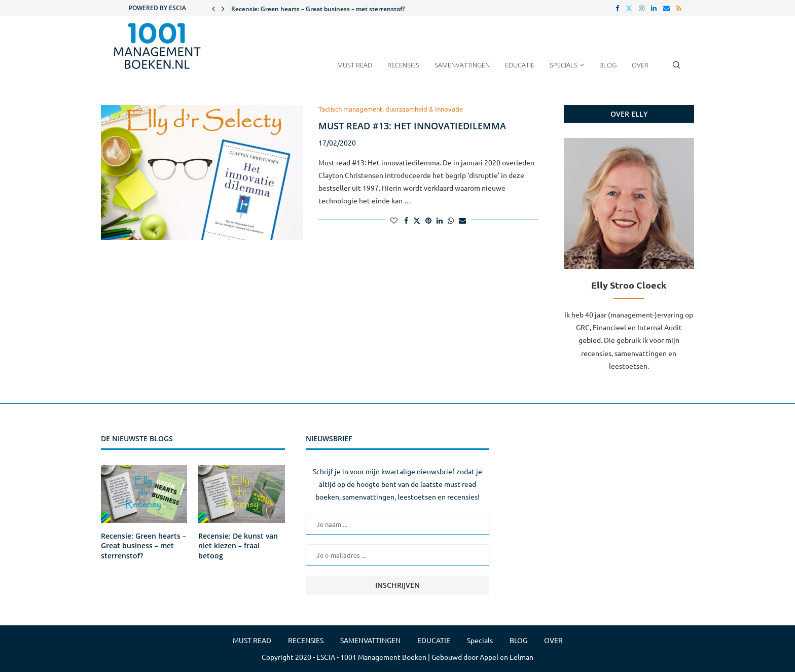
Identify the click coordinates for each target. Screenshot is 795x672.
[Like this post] (394, 220)
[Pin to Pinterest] (428, 220)
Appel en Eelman (507, 657)
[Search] (676, 70)
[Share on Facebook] (406, 220)
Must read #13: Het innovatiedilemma (412, 126)
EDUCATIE (520, 65)
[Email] (666, 8)
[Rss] (679, 8)
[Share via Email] (462, 220)
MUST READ (355, 65)
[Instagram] (642, 8)
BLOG (608, 65)
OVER (640, 65)
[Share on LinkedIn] (440, 220)
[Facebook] (617, 8)
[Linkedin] (654, 8)
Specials (564, 65)
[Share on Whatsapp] (451, 220)
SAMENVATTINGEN (462, 65)
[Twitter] (629, 8)
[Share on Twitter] (417, 220)
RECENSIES (403, 65)
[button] (213, 8)
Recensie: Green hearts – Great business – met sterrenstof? (318, 9)
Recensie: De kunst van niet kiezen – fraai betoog (238, 546)
